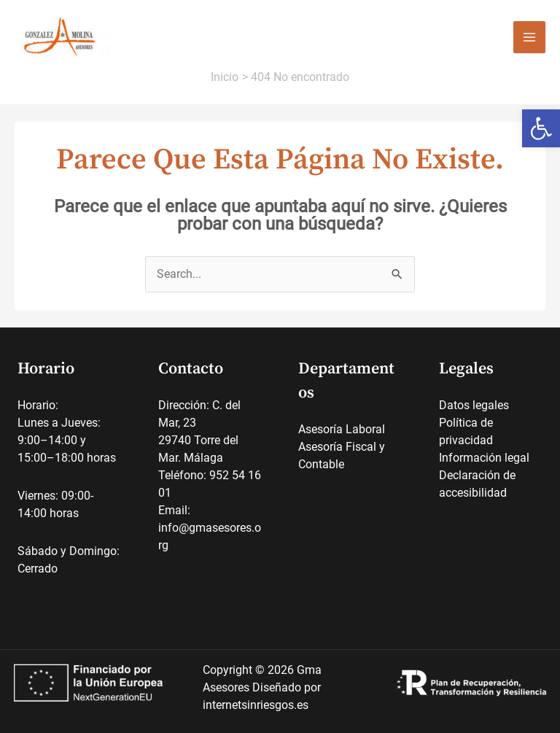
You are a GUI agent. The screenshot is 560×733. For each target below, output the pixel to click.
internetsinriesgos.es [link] (256, 705)
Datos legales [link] (474, 405)
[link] (541, 128)
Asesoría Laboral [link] (342, 429)
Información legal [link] (484, 458)
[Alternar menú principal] (529, 37)
